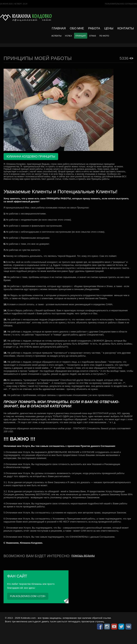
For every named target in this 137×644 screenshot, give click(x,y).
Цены (109, 28)
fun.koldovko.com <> (28, 596)
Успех (68, 36)
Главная (59, 28)
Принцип (81, 36)
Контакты (126, 28)
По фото (104, 36)
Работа (94, 28)
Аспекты (56, 36)
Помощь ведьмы (83, 556)
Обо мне (77, 28)
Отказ (93, 36)
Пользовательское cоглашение (121, 4)
